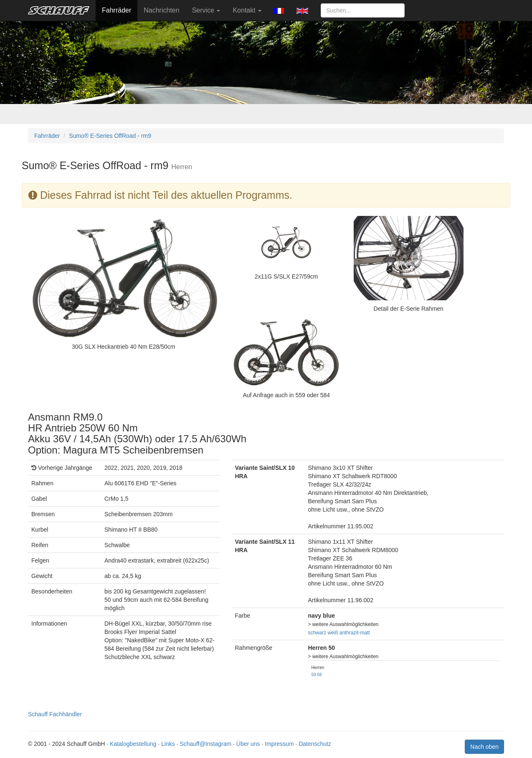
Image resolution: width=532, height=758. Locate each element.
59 (314, 675)
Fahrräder (117, 10)
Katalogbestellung (133, 744)
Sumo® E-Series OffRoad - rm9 (110, 136)
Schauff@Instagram (205, 744)
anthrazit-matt (355, 633)
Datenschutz (315, 744)
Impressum (279, 744)
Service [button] (206, 10)
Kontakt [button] (247, 10)
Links (168, 744)
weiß (333, 633)
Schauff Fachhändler (55, 714)
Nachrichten (161, 10)
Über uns (248, 744)
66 (320, 675)
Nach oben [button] (484, 747)
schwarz (317, 633)
